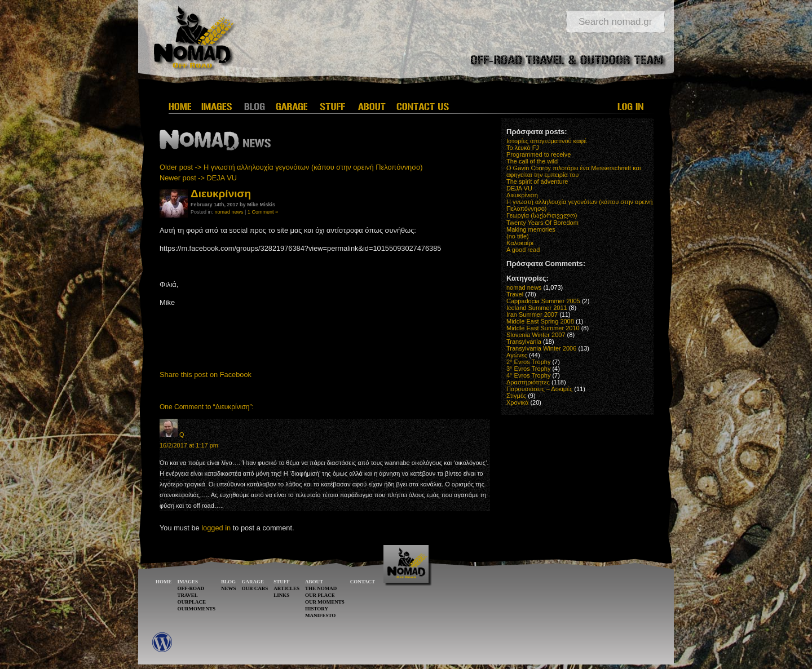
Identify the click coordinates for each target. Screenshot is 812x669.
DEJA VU (519, 188)
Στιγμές (516, 396)
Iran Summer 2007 (532, 314)
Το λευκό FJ (523, 148)
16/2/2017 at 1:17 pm (189, 445)
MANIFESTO (320, 615)
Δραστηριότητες (528, 382)
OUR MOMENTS (325, 602)
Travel (515, 294)
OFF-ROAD (191, 588)
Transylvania (524, 342)
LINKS (281, 595)
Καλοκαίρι (520, 243)
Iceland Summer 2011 (537, 308)
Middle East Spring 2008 (540, 321)
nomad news (229, 212)
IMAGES (188, 582)
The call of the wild (532, 161)
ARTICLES (286, 588)
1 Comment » (263, 212)
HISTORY (317, 609)
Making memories (531, 229)
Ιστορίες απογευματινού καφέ (546, 141)
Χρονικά (517, 402)
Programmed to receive (539, 154)
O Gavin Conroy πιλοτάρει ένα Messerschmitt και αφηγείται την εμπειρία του (573, 171)
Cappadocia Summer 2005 (543, 301)
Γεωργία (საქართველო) (542, 215)
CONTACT (363, 582)
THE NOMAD (321, 588)
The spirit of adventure (537, 181)
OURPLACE (192, 602)
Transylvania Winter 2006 (541, 348)
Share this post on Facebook (206, 375)
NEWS (229, 588)
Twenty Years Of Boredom (542, 223)
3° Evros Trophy (528, 369)
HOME (164, 582)
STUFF (282, 582)
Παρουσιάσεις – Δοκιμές (539, 389)
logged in (216, 528)
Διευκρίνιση (522, 195)
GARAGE (253, 582)
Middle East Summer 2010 (543, 328)
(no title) (518, 236)
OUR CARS (255, 588)
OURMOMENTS (197, 609)
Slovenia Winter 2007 (536, 335)
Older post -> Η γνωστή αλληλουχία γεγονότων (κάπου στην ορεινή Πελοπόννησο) (291, 167)
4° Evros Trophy (528, 375)
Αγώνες (517, 355)
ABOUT (314, 582)
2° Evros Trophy (528, 362)
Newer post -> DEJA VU (198, 178)
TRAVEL (188, 595)
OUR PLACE (320, 595)
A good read (523, 250)
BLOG (228, 582)
